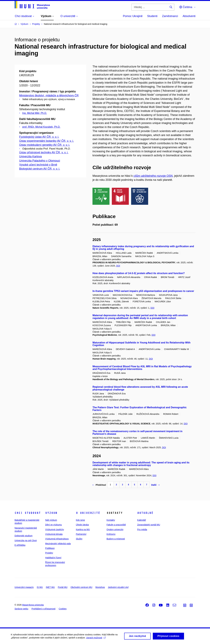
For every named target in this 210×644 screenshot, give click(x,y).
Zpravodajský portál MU (149, 525)
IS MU (40, 587)
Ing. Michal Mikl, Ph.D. (35, 113)
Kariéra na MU (83, 529)
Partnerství (81, 534)
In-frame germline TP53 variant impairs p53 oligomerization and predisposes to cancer (143, 291)
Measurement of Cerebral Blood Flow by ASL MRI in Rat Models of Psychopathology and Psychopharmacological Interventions (142, 368)
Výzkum (51, 513)
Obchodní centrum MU (81, 587)
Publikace (50, 548)
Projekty (49, 553)
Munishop (100, 587)
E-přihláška (20, 545)
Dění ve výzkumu (53, 525)
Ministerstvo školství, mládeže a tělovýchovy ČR (49, 95)
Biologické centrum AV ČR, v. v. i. (40, 169)
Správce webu (21, 609)
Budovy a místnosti (116, 539)
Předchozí (99, 485)
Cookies (63, 609)
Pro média (142, 529)
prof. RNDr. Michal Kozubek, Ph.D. (41, 127)
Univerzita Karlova (30, 156)
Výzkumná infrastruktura (57, 539)
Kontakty (111, 520)
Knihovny (111, 534)
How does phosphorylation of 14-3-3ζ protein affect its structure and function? (139, 273)
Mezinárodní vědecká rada (58, 544)
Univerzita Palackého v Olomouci (40, 161)
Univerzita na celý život (26, 540)
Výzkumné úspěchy (55, 529)
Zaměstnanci (170, 16)
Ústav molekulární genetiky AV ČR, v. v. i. (45, 145)
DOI (118, 266)
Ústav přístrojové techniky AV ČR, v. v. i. (44, 152)
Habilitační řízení (53, 558)
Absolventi (189, 16)
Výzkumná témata (54, 534)
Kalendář (141, 520)
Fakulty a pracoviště (116, 525)
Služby (79, 539)
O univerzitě (88, 513)
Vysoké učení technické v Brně (38, 165)
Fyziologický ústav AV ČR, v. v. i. (39, 137)
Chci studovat (28, 513)
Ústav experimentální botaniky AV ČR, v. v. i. (46, 141)
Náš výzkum (51, 520)
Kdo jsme (80, 520)
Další (155, 485)
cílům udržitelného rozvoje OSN (153, 176)
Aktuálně (145, 513)
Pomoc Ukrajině (133, 16)
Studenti (152, 16)
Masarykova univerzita (33, 605)
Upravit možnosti (96, 638)
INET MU (50, 587)
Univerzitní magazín (24, 587)
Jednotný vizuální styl (118, 587)
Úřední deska (82, 525)
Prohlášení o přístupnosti (44, 609)
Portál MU (63, 587)
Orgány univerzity (115, 529)
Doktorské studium (24, 536)
